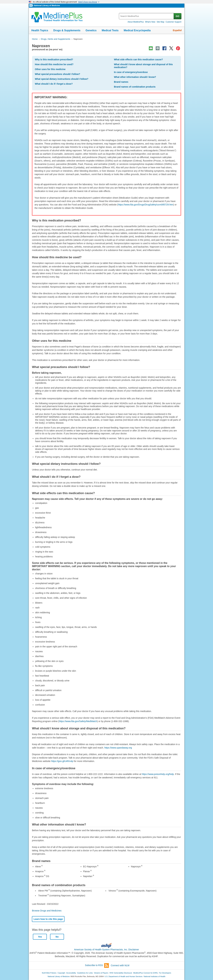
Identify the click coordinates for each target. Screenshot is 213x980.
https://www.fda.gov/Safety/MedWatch (78, 721)
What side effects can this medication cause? (138, 59)
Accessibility (71, 973)
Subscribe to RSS (97, 965)
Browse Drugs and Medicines (47, 911)
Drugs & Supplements (67, 30)
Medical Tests (110, 30)
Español (177, 30)
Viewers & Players (101, 973)
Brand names (121, 82)
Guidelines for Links (85, 973)
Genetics (91, 30)
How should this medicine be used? (54, 64)
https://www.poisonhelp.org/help (158, 774)
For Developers (165, 973)
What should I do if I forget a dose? (54, 84)
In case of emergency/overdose (131, 72)
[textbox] (147, 16)
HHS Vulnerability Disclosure (121, 973)
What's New (150, 22)
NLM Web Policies (49, 973)
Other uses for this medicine (50, 69)
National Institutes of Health (155, 976)
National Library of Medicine (47, 6)
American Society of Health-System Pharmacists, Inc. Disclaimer (106, 950)
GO (178, 16)
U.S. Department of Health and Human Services (124, 976)
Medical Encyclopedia (137, 30)
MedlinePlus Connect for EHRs (146, 973)
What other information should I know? (135, 77)
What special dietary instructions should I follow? (62, 79)
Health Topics (40, 30)
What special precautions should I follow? (57, 74)
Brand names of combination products (135, 87)
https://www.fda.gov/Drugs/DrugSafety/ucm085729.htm (146, 205)
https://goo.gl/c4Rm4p (62, 761)
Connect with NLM (120, 965)
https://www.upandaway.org (118, 748)
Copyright (61, 973)
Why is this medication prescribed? (54, 59)
